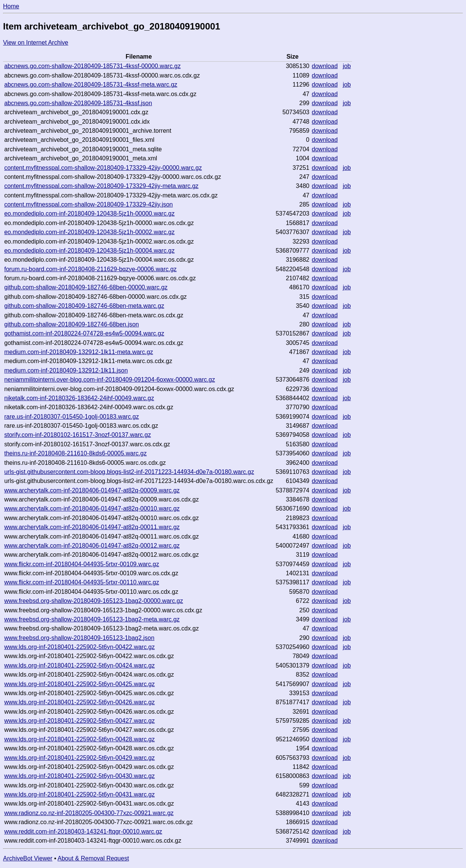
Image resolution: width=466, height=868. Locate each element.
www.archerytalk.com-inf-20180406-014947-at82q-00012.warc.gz (92, 546)
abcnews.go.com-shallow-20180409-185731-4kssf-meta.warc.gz (91, 85)
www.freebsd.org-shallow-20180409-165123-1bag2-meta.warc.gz (92, 619)
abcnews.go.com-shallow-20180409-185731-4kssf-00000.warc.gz (92, 66)
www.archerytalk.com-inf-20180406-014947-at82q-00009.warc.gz (92, 490)
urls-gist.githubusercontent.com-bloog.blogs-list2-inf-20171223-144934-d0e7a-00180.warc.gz (129, 472)
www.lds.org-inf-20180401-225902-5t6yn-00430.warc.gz (79, 776)
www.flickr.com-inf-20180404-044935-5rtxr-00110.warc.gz (82, 582)
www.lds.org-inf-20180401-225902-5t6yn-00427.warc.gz (79, 721)
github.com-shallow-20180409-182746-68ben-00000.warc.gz (86, 287)
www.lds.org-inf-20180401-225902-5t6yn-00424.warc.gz (79, 665)
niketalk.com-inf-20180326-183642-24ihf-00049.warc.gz (79, 398)
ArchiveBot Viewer (28, 858)
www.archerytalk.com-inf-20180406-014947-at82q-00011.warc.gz (92, 527)
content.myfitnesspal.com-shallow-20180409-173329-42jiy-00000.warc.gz (103, 168)
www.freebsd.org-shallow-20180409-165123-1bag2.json (79, 638)
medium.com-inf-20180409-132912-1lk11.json (66, 370)
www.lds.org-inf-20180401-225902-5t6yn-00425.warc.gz (79, 684)
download (325, 66)
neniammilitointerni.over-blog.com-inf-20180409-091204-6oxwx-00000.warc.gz (110, 380)
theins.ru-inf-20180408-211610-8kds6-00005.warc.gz (75, 453)
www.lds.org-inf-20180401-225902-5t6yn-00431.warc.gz (79, 794)
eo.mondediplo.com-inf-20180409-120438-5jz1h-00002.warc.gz (89, 232)
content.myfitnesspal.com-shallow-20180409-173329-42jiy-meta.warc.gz (101, 186)
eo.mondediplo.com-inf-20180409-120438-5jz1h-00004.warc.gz (89, 251)
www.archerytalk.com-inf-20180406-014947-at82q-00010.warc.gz (92, 509)
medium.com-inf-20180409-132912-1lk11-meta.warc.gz (79, 352)
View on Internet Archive (36, 43)
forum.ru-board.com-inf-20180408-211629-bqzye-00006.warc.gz (90, 269)
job (347, 66)
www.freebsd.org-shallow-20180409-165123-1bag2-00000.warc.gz (94, 601)
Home (11, 6)
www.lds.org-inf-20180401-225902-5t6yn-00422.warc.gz (79, 647)
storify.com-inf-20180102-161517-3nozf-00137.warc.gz (77, 435)
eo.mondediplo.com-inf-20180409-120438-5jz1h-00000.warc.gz (89, 214)
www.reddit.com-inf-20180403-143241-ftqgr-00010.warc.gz (83, 832)
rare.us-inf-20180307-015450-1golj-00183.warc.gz (72, 417)
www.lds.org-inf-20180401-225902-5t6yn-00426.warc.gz (79, 702)
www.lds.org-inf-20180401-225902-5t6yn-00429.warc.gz (79, 758)
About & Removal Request (93, 858)
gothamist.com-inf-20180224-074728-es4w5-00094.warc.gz (84, 333)
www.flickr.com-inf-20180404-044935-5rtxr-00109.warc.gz (82, 564)
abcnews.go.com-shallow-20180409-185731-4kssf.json (78, 103)
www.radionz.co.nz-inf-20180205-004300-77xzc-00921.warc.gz (89, 813)
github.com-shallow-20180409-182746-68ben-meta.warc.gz (84, 306)
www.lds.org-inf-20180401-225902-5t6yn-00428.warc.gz (79, 739)
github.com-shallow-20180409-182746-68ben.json (72, 324)
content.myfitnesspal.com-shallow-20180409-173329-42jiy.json (88, 204)
